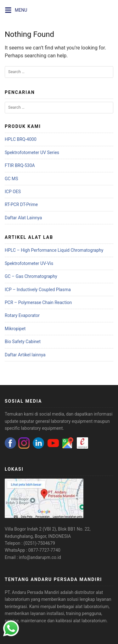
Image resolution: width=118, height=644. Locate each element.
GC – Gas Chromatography (31, 276)
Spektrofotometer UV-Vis (29, 263)
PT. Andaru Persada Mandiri (32, 592)
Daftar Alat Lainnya (23, 218)
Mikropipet (15, 329)
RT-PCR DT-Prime (21, 204)
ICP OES (13, 192)
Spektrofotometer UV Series (32, 152)
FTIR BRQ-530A (20, 165)
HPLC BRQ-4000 (21, 139)
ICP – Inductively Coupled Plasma (38, 290)
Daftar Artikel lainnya (25, 355)
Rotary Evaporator (22, 315)
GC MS (11, 179)
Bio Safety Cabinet (23, 342)
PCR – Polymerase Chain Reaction (38, 302)
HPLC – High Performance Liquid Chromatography (54, 250)
